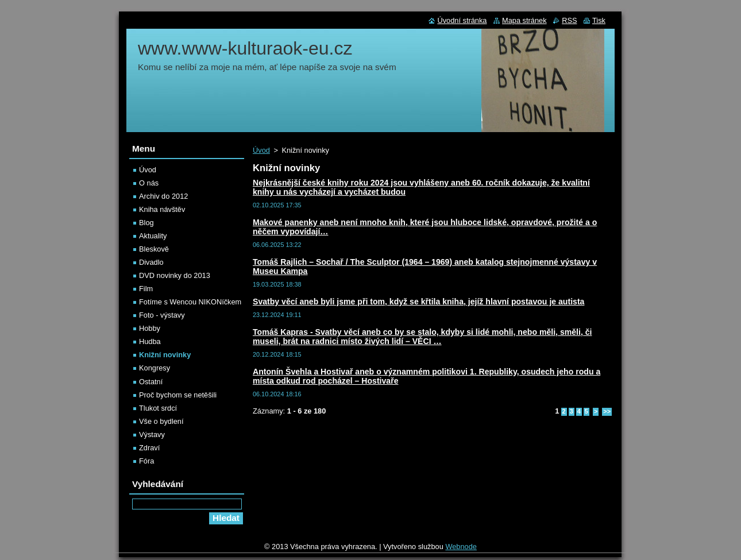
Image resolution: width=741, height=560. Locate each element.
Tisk (599, 20)
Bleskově (154, 249)
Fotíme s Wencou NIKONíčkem (190, 302)
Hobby (150, 328)
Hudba (150, 341)
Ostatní (151, 382)
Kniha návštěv (162, 209)
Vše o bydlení (161, 421)
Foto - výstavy (162, 315)
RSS (569, 20)
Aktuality (153, 236)
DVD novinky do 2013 (175, 275)
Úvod (261, 150)
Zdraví (149, 448)
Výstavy (152, 435)
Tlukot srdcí (158, 408)
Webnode (461, 547)
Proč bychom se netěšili (178, 395)
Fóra (146, 461)
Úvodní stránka (462, 20)
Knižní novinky (165, 355)
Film (146, 289)
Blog (146, 223)
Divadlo (151, 262)
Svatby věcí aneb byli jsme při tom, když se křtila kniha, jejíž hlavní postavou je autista (418, 302)
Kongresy (155, 368)
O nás (149, 183)
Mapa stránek (524, 20)
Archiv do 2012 (163, 196)
